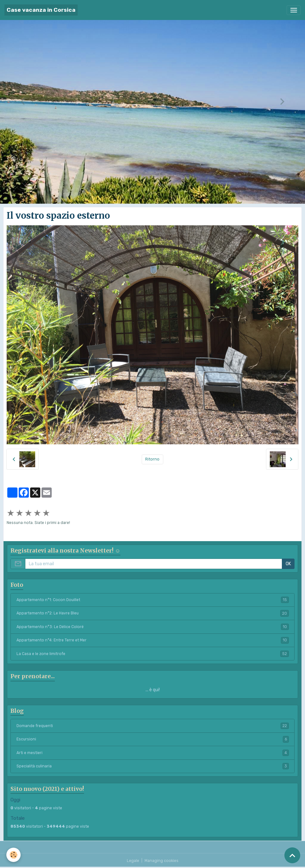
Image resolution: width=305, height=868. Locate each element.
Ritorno (152, 459)
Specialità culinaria (153, 766)
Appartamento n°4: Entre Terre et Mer (153, 640)
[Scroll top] (292, 855)
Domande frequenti (153, 726)
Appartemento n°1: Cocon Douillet (153, 600)
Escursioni (153, 739)
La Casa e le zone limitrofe (153, 654)
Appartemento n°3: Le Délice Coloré (153, 627)
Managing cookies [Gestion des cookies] (162, 861)
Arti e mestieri (153, 753)
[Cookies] (13, 855)
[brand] (41, 10)
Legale (133, 861)
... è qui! (153, 690)
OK (288, 564)
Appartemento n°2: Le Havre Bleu (153, 613)
